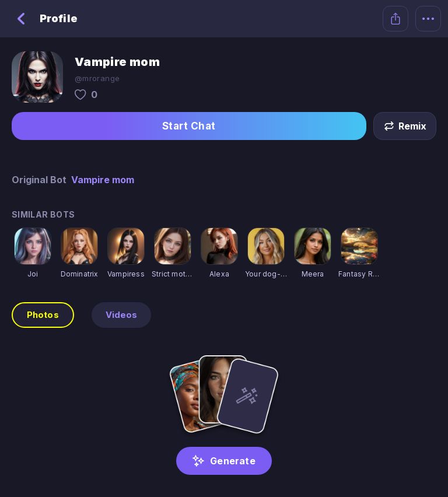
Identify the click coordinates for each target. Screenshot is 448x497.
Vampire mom (103, 180)
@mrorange (97, 78)
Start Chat (189, 126)
